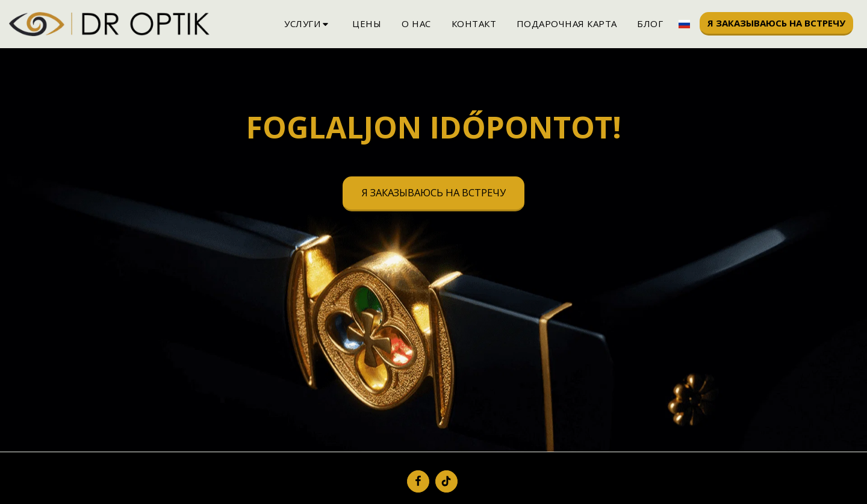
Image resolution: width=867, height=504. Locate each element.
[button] (308, 24)
